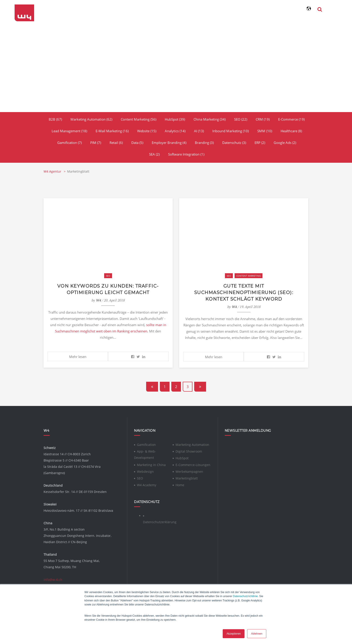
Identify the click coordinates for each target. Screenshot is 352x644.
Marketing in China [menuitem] (151, 464)
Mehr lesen (78, 356)
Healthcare (291, 131)
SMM (265, 131)
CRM (263, 119)
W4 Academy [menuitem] (147, 484)
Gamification (69, 143)
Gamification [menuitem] (146, 444)
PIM (96, 143)
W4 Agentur (53, 171)
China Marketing (210, 119)
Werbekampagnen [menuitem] (189, 471)
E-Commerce (291, 119)
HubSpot (175, 119)
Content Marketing (139, 119)
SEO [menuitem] (140, 478)
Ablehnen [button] (257, 634)
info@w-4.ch (53, 579)
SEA (154, 154)
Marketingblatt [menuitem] (187, 478)
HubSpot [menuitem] (182, 457)
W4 (98, 300)
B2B (55, 119)
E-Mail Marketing (112, 131)
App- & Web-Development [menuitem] (145, 454)
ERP (260, 143)
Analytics (175, 131)
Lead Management (69, 131)
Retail (116, 143)
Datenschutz (234, 143)
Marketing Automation (91, 119)
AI (199, 131)
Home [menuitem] (180, 484)
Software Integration (186, 154)
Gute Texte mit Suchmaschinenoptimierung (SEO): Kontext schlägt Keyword (244, 292)
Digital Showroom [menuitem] (189, 451)
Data (137, 143)
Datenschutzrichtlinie (245, 596)
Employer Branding (169, 143)
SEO (241, 119)
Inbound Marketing (231, 131)
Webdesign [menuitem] (145, 471)
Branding (204, 143)
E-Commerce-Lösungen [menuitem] (193, 464)
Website (147, 131)
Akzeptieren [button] (234, 634)
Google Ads (285, 143)
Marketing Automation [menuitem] (192, 444)
